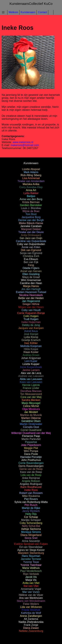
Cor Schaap (31, 517)
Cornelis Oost (31, 427)
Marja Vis (31, 580)
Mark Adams (31, 172)
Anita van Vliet (31, 583)
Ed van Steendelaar (31, 547)
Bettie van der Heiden (31, 298)
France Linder (31, 388)
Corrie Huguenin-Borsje (31, 313)
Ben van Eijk (31, 262)
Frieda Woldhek (31, 610)
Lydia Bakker (31, 193)
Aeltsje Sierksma (31, 529)
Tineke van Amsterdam (31, 181)
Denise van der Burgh (31, 220)
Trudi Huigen (31, 319)
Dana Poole (31, 454)
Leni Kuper (31, 361)
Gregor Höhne (31, 304)
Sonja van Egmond (31, 253)
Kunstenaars (28, 12)
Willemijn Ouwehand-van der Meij (31, 433)
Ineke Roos (31, 490)
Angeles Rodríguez (31, 484)
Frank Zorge (31, 625)
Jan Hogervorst (31, 301)
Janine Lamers (31, 370)
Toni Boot (31, 214)
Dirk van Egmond (31, 250)
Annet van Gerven (31, 271)
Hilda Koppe (31, 349)
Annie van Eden (31, 247)
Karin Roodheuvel (31, 487)
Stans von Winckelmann (31, 601)
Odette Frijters (31, 268)
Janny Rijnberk (31, 511)
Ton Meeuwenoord (31, 394)
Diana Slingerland (31, 535)
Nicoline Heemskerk (31, 295)
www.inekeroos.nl (23, 142)
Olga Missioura (31, 409)
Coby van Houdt (31, 310)
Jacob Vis (31, 577)
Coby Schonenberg (31, 523)
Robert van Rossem (31, 493)
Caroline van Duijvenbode (31, 241)
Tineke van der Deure (31, 232)
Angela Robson (31, 481)
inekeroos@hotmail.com (25, 145)
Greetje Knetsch (31, 340)
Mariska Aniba (31, 184)
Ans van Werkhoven (31, 598)
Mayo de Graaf (31, 277)
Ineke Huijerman (31, 322)
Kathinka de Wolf (31, 613)
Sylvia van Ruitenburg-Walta (31, 502)
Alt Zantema (31, 619)
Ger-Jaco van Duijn (31, 238)
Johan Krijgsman (31, 358)
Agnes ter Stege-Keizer (31, 550)
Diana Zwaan (31, 628)
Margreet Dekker (31, 229)
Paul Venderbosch (31, 571)
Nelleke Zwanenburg (31, 631)
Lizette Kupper (31, 364)
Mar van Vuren (31, 592)
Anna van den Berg (31, 199)
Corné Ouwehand (31, 430)
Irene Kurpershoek (31, 367)
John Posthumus (31, 460)
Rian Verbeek (31, 574)
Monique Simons (31, 532)
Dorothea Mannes (31, 391)
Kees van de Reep (31, 472)
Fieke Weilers (31, 604)
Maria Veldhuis (31, 568)
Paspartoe (31, 442)
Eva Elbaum (31, 259)
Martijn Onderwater (31, 424)
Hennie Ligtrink (31, 385)
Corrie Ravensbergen (31, 463)
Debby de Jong (31, 325)
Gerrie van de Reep (31, 469)
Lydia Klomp (31, 337)
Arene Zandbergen (31, 616)
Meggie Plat (31, 448)
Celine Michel (31, 406)
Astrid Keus (31, 331)
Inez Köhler (31, 343)
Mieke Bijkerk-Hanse (31, 223)
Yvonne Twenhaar (31, 565)
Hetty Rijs (31, 514)
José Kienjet (31, 334)
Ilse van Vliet (31, 586)
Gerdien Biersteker (31, 205)
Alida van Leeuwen (31, 379)
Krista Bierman (31, 202)
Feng (31, 265)
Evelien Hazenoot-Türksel (31, 292)
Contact (42, 12)
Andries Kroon (31, 355)
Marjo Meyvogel (31, 403)
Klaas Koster (31, 352)
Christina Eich (31, 256)
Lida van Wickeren (31, 607)
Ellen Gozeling (31, 274)
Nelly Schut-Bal (31, 526)
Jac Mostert (31, 412)
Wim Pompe (31, 451)
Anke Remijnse (31, 478)
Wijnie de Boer (31, 211)
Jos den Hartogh (31, 289)
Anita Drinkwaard (31, 235)
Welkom (13, 12)
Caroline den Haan (31, 283)
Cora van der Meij (31, 397)
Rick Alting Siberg (31, 175)
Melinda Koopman (31, 346)
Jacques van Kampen (31, 328)
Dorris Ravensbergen (31, 466)
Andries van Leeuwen (31, 376)
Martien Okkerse (31, 418)
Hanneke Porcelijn (31, 457)
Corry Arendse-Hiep (31, 187)
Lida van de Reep (31, 475)
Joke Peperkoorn (31, 445)
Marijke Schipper (31, 520)
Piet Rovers (31, 499)
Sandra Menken (31, 400)
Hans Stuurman (31, 556)
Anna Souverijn (31, 541)
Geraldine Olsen (31, 421)
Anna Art (31, 190)
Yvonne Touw (31, 562)
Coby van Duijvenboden (31, 244)
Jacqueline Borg (31, 217)
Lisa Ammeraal (31, 178)
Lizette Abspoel (31, 169)
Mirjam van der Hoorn (31, 307)
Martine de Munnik (31, 415)
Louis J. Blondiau (31, 208)
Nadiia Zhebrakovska (31, 622)
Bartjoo (31, 196)
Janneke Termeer (31, 559)
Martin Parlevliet (31, 439)
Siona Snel (31, 538)
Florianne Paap (31, 436)
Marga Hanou (31, 286)
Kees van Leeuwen (31, 382)
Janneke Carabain (31, 226)
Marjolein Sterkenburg (31, 553)
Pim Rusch (31, 505)
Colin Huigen (31, 316)
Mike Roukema (31, 496)
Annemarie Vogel (31, 589)
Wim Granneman (31, 280)
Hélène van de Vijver (31, 595)
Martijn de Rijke (31, 508)
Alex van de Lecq (31, 373)
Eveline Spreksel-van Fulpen (31, 544)
